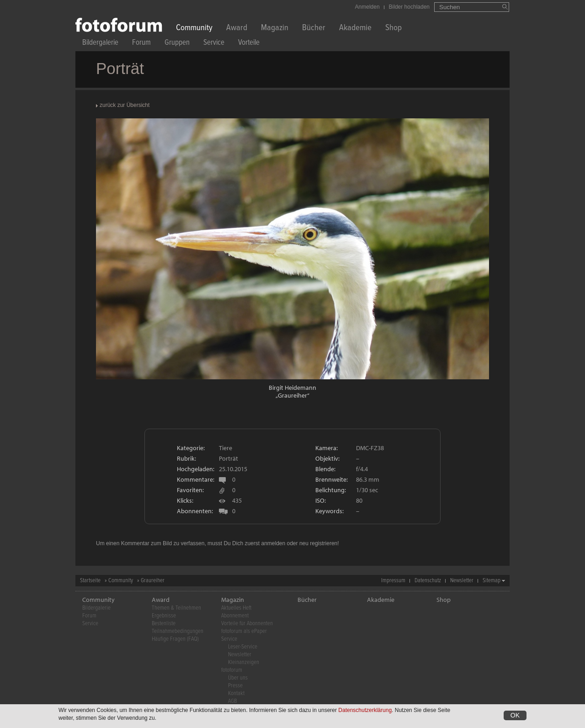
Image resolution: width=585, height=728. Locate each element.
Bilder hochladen (409, 7)
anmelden (273, 543)
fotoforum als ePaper (244, 631)
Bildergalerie (100, 44)
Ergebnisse (164, 616)
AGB (232, 701)
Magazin (275, 29)
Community (194, 29)
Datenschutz (428, 581)
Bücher (314, 29)
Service (214, 44)
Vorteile (249, 44)
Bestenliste (164, 624)
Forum (141, 44)
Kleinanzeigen (244, 662)
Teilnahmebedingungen (178, 631)
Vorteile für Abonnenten (247, 624)
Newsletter (462, 581)
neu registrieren (318, 543)
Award (237, 29)
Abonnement (235, 616)
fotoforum (232, 670)
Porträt (229, 458)
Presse (235, 686)
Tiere (226, 448)
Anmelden (367, 7)
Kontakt (236, 693)
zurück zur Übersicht (125, 105)
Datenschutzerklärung (365, 711)
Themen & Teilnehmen (176, 608)
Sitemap (492, 581)
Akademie (355, 29)
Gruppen (177, 44)
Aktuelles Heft (236, 608)
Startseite (90, 581)
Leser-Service (243, 647)
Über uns (238, 678)
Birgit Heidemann (292, 388)
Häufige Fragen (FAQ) (175, 639)
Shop (394, 29)
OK (515, 716)
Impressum (393, 581)
